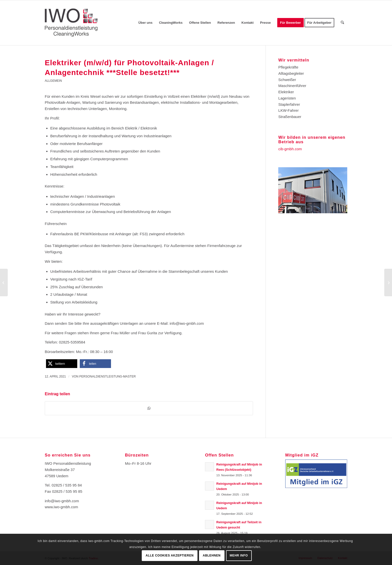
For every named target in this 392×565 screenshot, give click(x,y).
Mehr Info (239, 555)
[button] (62, 364)
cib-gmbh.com (290, 149)
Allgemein (53, 81)
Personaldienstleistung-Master (107, 376)
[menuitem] (145, 23)
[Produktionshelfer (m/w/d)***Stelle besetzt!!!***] (388, 282)
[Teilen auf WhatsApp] (149, 408)
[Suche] (342, 23)
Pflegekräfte (288, 67)
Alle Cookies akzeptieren (170, 555)
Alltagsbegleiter (291, 73)
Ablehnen (212, 555)
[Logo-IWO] (71, 23)
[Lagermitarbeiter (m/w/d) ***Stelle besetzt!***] (4, 282)
